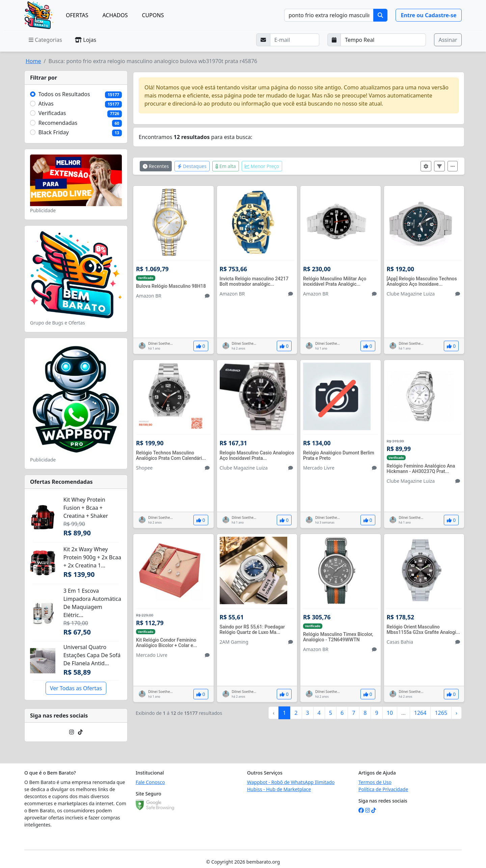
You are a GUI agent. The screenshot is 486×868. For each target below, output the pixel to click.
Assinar (448, 40)
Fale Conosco (150, 782)
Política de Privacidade (383, 789)
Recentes (156, 166)
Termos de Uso (375, 782)
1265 (441, 713)
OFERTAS (77, 15)
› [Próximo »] (456, 713)
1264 (420, 713)
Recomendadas (58, 123)
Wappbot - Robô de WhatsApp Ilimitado (291, 782)
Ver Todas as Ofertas (76, 688)
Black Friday (54, 132)
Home (33, 61)
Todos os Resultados (64, 94)
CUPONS (153, 15)
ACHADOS (115, 15)
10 (390, 713)
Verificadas (52, 113)
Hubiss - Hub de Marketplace (279, 789)
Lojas (86, 40)
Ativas (46, 104)
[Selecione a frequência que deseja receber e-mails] (383, 40)
